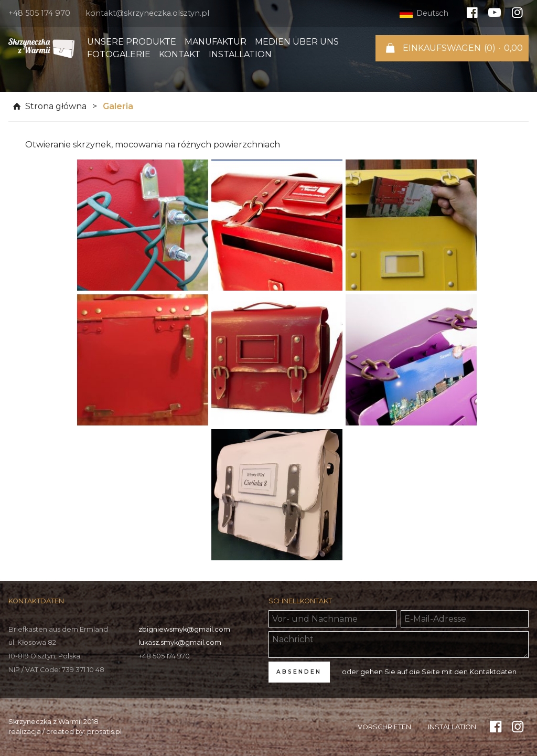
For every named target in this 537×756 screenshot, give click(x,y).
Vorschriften (384, 727)
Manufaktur (216, 42)
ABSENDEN (299, 672)
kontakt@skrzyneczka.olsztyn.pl (147, 13)
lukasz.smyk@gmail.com (180, 642)
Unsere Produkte (132, 42)
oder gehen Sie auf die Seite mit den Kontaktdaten (429, 672)
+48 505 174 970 (39, 13)
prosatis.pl (104, 732)
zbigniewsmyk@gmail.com (184, 629)
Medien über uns (297, 42)
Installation (240, 54)
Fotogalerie (119, 54)
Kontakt (180, 54)
